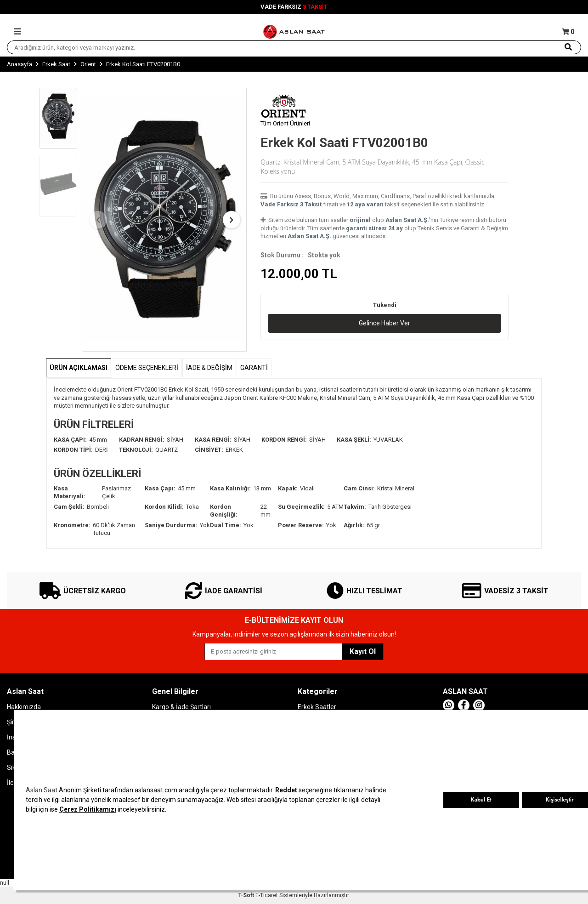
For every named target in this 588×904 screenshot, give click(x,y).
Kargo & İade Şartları (181, 707)
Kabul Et (481, 800)
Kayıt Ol (363, 651)
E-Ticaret (267, 895)
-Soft (247, 895)
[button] (98, 220)
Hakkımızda (24, 707)
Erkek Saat (56, 64)
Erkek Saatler (317, 707)
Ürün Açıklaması (79, 368)
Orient (88, 64)
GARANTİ (254, 368)
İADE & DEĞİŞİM (209, 368)
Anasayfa (20, 64)
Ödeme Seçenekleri (147, 368)
